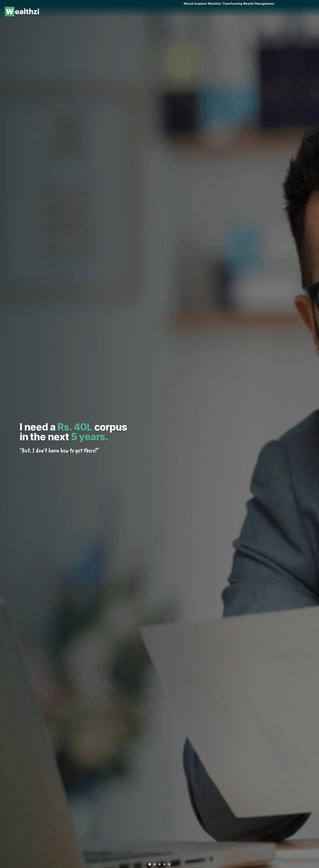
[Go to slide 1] (150, 864)
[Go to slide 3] (159, 864)
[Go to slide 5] (169, 864)
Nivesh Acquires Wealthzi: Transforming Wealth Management (233, 3)
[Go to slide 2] (155, 864)
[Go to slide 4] (164, 864)
